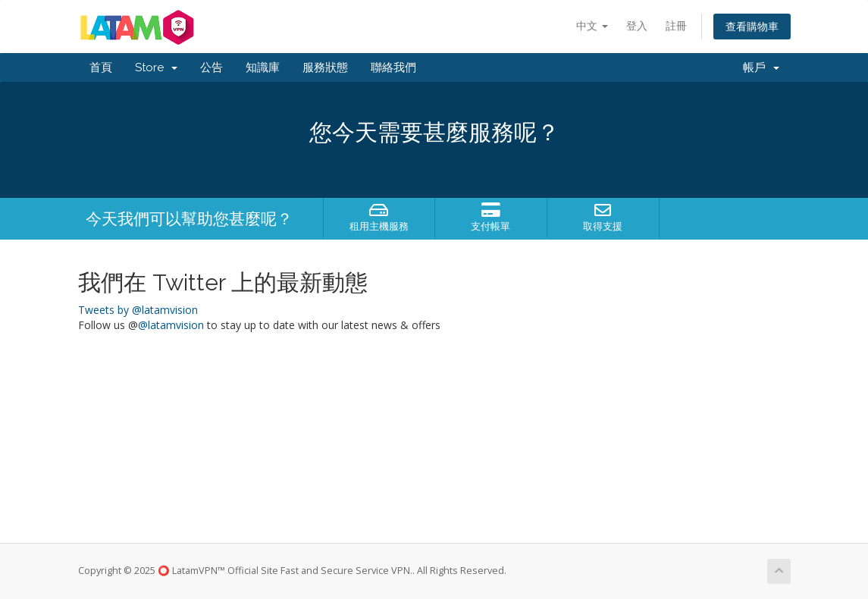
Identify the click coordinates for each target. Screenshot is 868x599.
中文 (592, 25)
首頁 (101, 67)
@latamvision (171, 325)
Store (156, 67)
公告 (212, 67)
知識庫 (263, 67)
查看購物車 (752, 26)
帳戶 (761, 67)
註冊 (676, 25)
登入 (637, 25)
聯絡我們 (393, 67)
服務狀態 (325, 67)
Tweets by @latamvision (138, 310)
